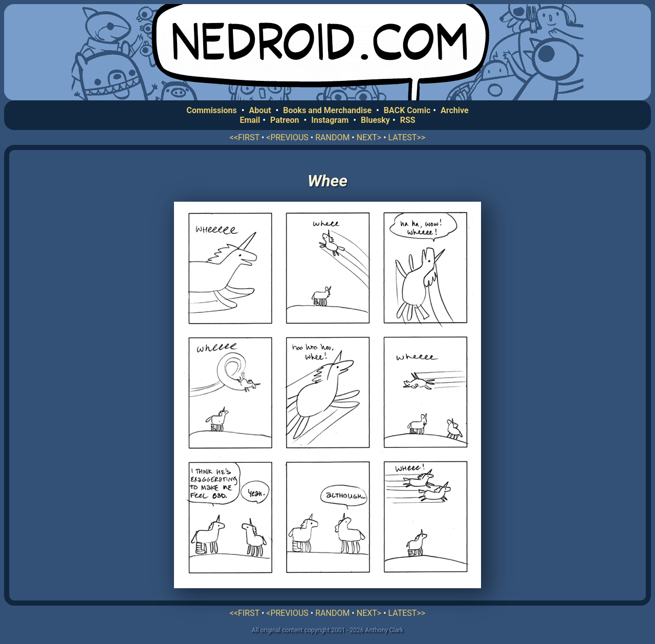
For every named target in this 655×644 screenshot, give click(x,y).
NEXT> (369, 137)
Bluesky (375, 120)
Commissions (211, 110)
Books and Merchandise (327, 110)
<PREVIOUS (287, 137)
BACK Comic (407, 110)
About (260, 110)
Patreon (285, 120)
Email (250, 120)
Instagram (330, 120)
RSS (408, 120)
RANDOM (332, 137)
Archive (455, 110)
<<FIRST (245, 137)
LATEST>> (407, 137)
